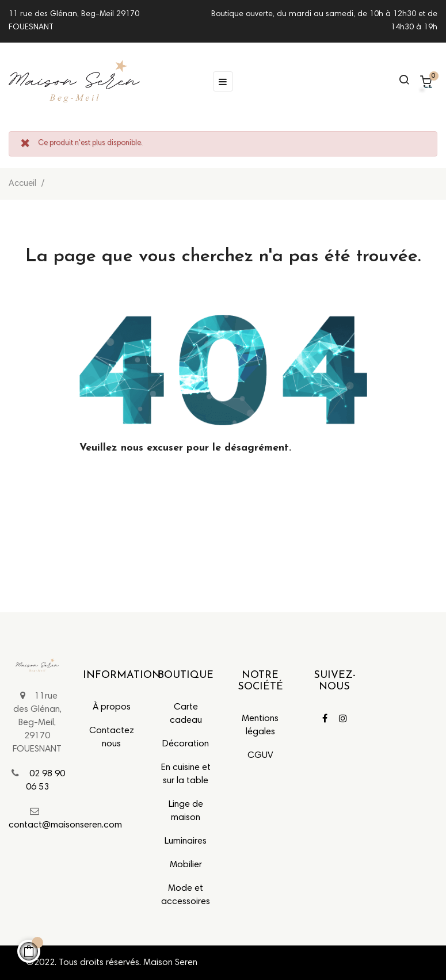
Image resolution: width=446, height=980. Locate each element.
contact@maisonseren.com (65, 825)
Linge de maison (186, 811)
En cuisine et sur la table (186, 774)
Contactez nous (112, 737)
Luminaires (186, 841)
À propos (112, 707)
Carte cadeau (186, 714)
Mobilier (186, 865)
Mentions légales (260, 725)
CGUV (260, 756)
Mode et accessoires (186, 895)
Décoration (186, 744)
